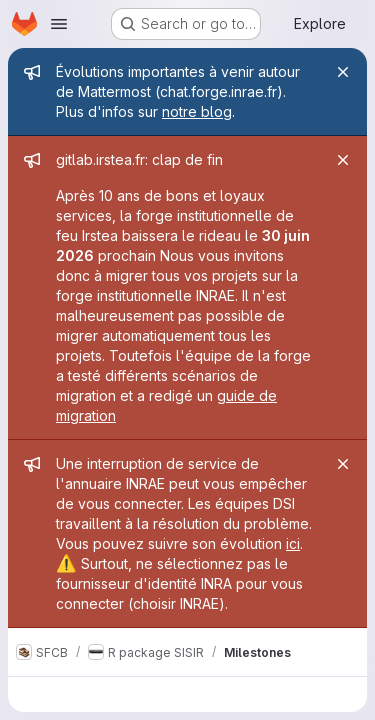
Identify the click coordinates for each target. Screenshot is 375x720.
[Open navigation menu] (59, 24)
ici (293, 543)
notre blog (197, 111)
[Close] (343, 72)
